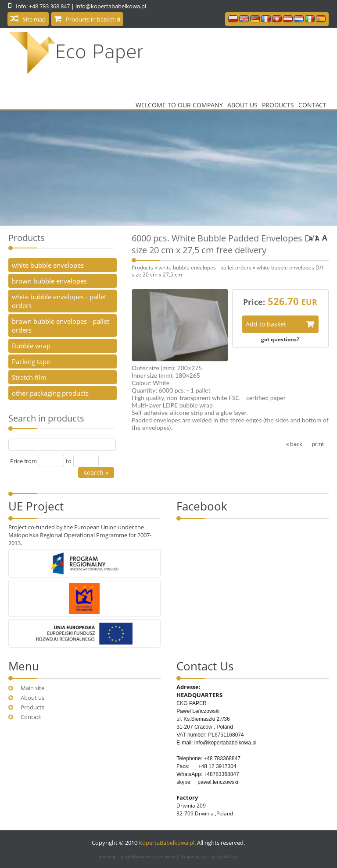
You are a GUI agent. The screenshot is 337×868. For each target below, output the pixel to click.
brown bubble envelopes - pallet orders (61, 326)
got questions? (280, 339)
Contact (312, 105)
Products (278, 105)
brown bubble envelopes (49, 281)
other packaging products (50, 393)
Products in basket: (93, 19)
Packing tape (31, 361)
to (69, 461)
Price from (23, 461)
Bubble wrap (31, 346)
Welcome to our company (179, 105)
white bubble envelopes (48, 265)
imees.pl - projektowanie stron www (138, 856)
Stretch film (29, 377)
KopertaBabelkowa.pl (167, 843)
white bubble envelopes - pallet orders (205, 267)
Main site (32, 688)
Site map (34, 19)
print (318, 444)
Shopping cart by (209, 856)
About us (242, 105)
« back (294, 444)
